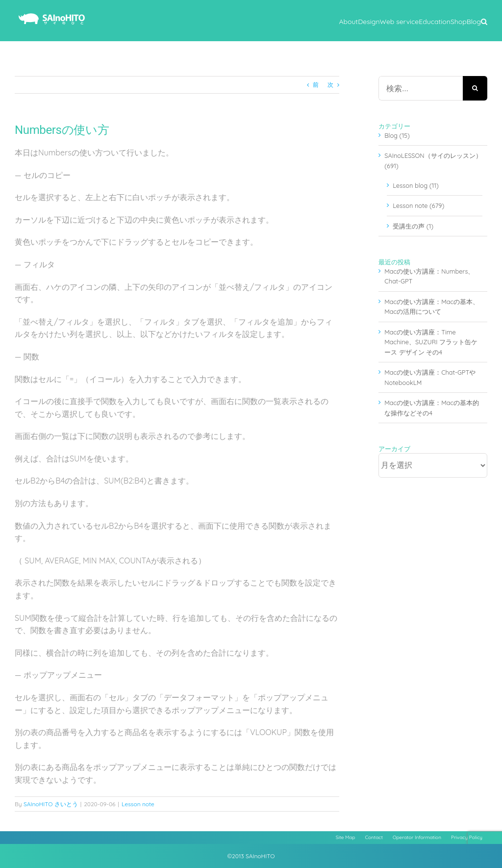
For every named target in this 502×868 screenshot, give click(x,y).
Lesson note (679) (418, 205)
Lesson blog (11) (415, 185)
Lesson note (138, 804)
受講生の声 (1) (413, 226)
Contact (374, 837)
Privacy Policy (467, 837)
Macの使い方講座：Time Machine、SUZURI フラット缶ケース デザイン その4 (431, 342)
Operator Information (417, 837)
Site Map (346, 837)
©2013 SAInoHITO (251, 856)
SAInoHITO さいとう (51, 804)
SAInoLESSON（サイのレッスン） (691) (433, 160)
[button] (484, 21)
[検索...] (421, 88)
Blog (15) (397, 135)
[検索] (475, 88)
